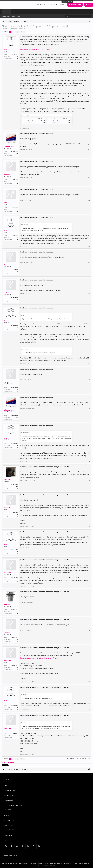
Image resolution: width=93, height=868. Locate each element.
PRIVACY (6, 840)
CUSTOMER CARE (9, 820)
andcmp (7, 604)
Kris (21, 29)
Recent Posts (16, 16)
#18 (89, 682)
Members (16, 12)
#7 (89, 294)
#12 (89, 480)
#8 (89, 364)
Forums (6, 12)
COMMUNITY (53, 5)
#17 (89, 630)
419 (17, 487)
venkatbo (8, 508)
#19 (89, 709)
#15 (89, 586)
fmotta (7, 632)
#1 (89, 128)
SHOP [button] (89, 5)
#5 (89, 247)
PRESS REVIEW (8, 800)
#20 (89, 755)
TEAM (6, 785)
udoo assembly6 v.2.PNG (35, 119)
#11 (89, 461)
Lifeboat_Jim (9, 146)
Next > (23, 32)
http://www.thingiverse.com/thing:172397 (35, 49)
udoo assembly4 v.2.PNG (60, 119)
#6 (89, 263)
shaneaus (7, 573)
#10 (89, 408)
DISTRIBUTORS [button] (75, 5)
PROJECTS (62, 5)
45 (17, 515)
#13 (89, 526)
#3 (89, 178)
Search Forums (6, 16)
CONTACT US (8, 825)
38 (17, 57)
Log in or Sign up (67, 1)
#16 (89, 602)
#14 (89, 548)
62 (17, 209)
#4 (89, 200)
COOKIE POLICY (9, 835)
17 (17, 182)
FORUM (6, 815)
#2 (89, 150)
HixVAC (7, 293)
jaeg (5, 202)
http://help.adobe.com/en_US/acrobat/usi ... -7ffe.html (39, 658)
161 (17, 612)
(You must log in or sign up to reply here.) (79, 759)
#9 (89, 380)
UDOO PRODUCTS (41, 5)
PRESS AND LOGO (10, 790)
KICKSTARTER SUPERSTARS (13, 806)
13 (17, 300)
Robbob (7, 174)
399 (17, 154)
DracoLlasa (8, 480)
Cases (12, 29)
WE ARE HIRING (9, 795)
